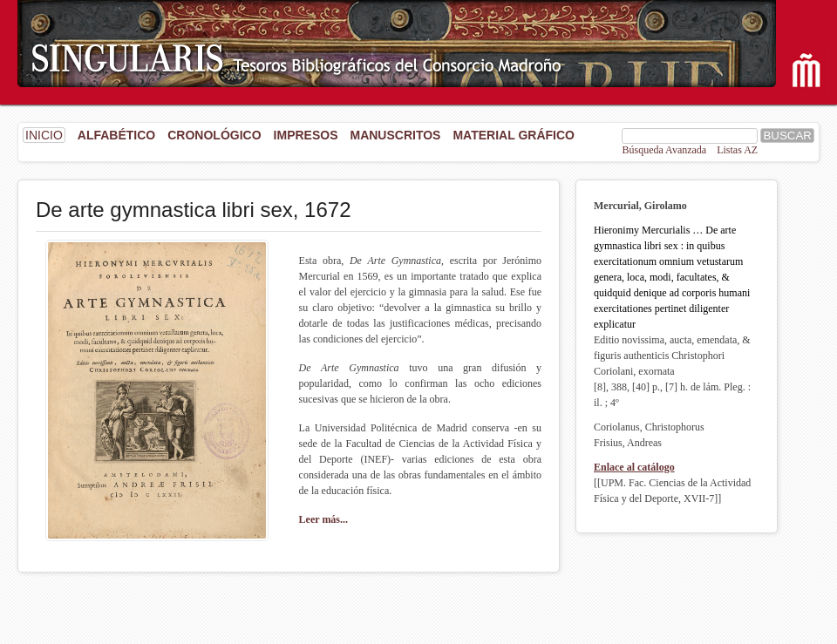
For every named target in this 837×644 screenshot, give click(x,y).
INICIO (44, 135)
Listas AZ (737, 150)
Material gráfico (513, 135)
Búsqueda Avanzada (664, 150)
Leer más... (323, 519)
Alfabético (116, 135)
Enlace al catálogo (634, 467)
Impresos (306, 135)
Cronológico (214, 135)
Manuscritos (395, 135)
